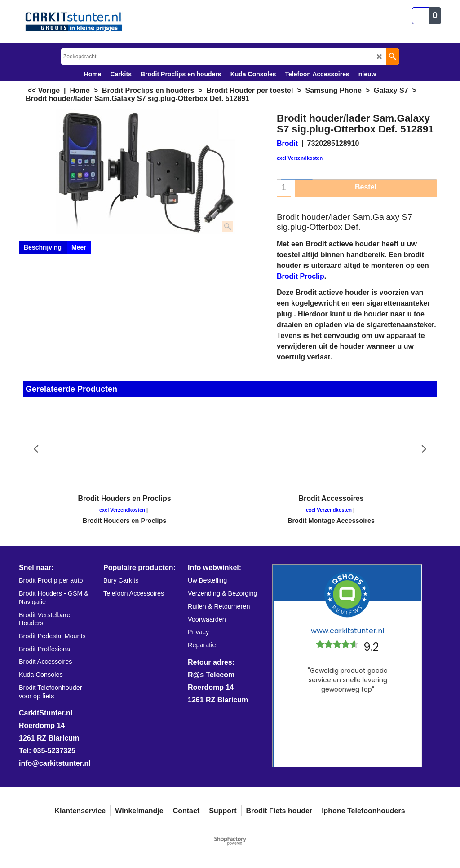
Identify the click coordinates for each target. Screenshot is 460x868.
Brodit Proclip (301, 276)
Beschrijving (43, 247)
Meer (79, 247)
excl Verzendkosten (300, 158)
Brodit (287, 143)
